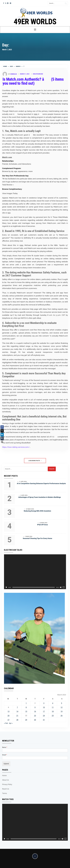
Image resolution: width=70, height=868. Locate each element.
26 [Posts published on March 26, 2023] (62, 716)
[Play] (6, 587)
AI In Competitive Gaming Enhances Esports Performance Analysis (41, 483)
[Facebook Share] (2, 427)
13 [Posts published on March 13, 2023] (8, 711)
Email (5, 755)
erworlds (14, 74)
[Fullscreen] (64, 587)
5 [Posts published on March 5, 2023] (62, 703)
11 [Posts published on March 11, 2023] (53, 707)
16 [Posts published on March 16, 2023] (35, 711)
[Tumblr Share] (2, 438)
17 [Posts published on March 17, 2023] (44, 711)
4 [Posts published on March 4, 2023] (53, 703)
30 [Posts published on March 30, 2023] (35, 720)
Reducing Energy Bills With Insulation (37, 511)
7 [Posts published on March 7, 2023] (17, 707)
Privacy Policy (7, 784)
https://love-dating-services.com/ (16, 447)
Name (5, 747)
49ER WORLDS (35, 22)
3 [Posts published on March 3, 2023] (44, 703)
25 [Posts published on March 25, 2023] (53, 716)
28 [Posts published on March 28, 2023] (17, 720)
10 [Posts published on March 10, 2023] (44, 707)
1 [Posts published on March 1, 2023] (26, 703)
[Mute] (61, 587)
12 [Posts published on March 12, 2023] (62, 707)
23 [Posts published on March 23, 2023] (35, 716)
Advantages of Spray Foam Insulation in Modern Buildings (40, 497)
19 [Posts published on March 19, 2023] (62, 711)
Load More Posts (35, 461)
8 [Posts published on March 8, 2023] (26, 707)
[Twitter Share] (2, 431)
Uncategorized (38, 74)
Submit (6, 764)
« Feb (6, 723)
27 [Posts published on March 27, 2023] (8, 720)
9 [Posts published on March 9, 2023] (35, 707)
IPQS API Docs (43, 525)
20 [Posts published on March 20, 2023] (8, 716)
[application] (35, 572)
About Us (6, 780)
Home (4, 775)
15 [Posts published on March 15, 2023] (26, 711)
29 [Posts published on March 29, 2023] (26, 720)
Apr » (11, 723)
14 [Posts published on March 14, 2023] (17, 711)
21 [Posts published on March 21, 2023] (17, 716)
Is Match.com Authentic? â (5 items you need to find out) (33, 81)
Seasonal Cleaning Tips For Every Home (37, 538)
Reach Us (6, 789)
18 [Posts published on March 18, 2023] (53, 711)
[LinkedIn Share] (2, 435)
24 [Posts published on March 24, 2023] (44, 716)
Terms (5, 793)
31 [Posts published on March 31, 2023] (44, 720)
